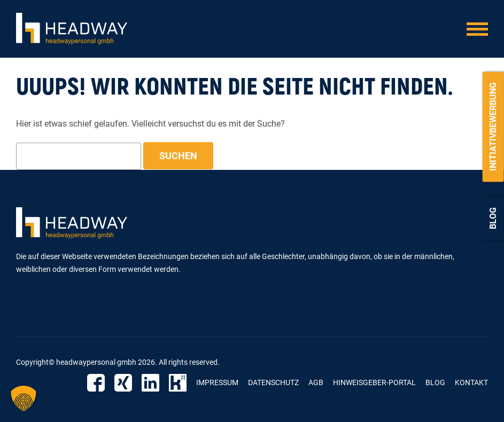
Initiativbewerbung (493, 127)
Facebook (96, 383)
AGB (316, 382)
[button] (24, 398)
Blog (493, 218)
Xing (123, 383)
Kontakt (471, 382)
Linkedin (150, 383)
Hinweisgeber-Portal (374, 382)
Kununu (178, 383)
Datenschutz (273, 382)
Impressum (217, 382)
